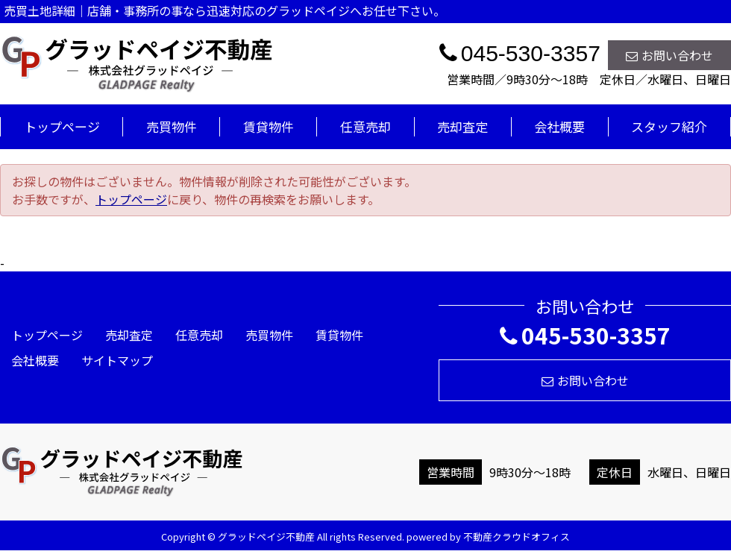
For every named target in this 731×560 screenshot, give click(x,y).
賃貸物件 (269, 126)
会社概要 (559, 126)
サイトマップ (117, 360)
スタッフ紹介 (669, 126)
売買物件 (172, 126)
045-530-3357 (585, 335)
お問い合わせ (669, 55)
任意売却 (365, 126)
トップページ (62, 126)
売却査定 (462, 126)
